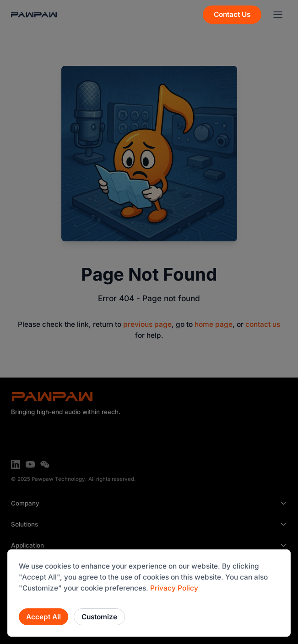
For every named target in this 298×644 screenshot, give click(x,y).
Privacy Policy (174, 588)
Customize (99, 617)
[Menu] (278, 15)
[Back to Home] (34, 15)
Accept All (43, 617)
